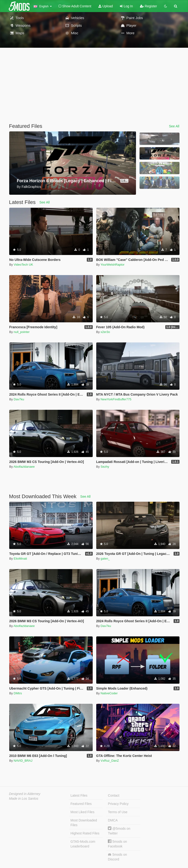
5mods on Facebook (117, 844)
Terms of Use (118, 812)
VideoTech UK (23, 265)
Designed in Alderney (25, 794)
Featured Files (81, 804)
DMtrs (18, 693)
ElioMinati (20, 559)
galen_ (105, 559)
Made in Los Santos (24, 799)
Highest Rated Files (85, 833)
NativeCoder (109, 693)
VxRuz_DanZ (110, 761)
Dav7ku (19, 399)
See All (174, 126)
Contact (114, 795)
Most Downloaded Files (84, 823)
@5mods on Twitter (119, 831)
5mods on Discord (117, 857)
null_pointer (22, 332)
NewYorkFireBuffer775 (116, 399)
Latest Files (79, 795)
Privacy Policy (118, 804)
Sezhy (105, 467)
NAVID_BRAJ (23, 761)
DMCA (113, 820)
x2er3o (105, 332)
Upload (106, 6)
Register (149, 6)
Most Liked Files (82, 812)
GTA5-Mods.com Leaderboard (83, 844)
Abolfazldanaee (24, 467)
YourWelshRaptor (112, 265)
